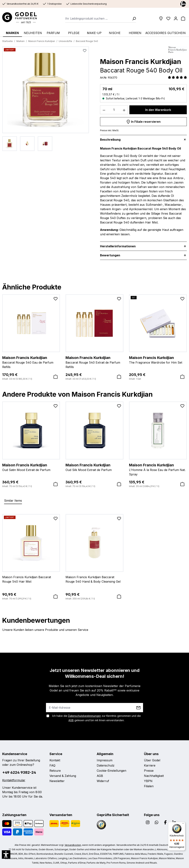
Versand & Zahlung (63, 776)
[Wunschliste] (168, 18)
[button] (6, 855)
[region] (46, 99)
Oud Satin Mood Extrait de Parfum (31, 467)
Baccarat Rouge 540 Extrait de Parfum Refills (94, 362)
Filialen (149, 786)
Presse (149, 771)
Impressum (105, 760)
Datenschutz (106, 765)
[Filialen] (161, 18)
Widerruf (103, 781)
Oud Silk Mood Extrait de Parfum (94, 467)
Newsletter (57, 781)
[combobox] (98, 18)
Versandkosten (73, 845)
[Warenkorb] (183, 18)
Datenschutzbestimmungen (85, 716)
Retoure (55, 771)
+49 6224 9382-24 (19, 772)
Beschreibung (110, 140)
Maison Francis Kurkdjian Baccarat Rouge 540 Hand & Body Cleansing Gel (93, 579)
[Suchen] (133, 18)
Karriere (150, 765)
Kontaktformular (14, 780)
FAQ (52, 765)
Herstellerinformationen (118, 246)
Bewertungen (113, 255)
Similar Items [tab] (13, 501)
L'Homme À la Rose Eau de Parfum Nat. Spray (158, 469)
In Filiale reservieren (143, 121)
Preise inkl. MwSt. (110, 130)
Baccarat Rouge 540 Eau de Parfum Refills (31, 362)
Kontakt (55, 760)
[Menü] (183, 824)
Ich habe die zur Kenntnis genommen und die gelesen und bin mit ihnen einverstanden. (97, 718)
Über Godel (152, 760)
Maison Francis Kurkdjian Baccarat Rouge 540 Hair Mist (27, 579)
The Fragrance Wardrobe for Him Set (158, 360)
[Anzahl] (114, 110)
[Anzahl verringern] (104, 110)
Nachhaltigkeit (154, 776)
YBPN (148, 781)
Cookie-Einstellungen (111, 771)
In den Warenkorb (158, 110)
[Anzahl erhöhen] (124, 110)
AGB (71, 720)
